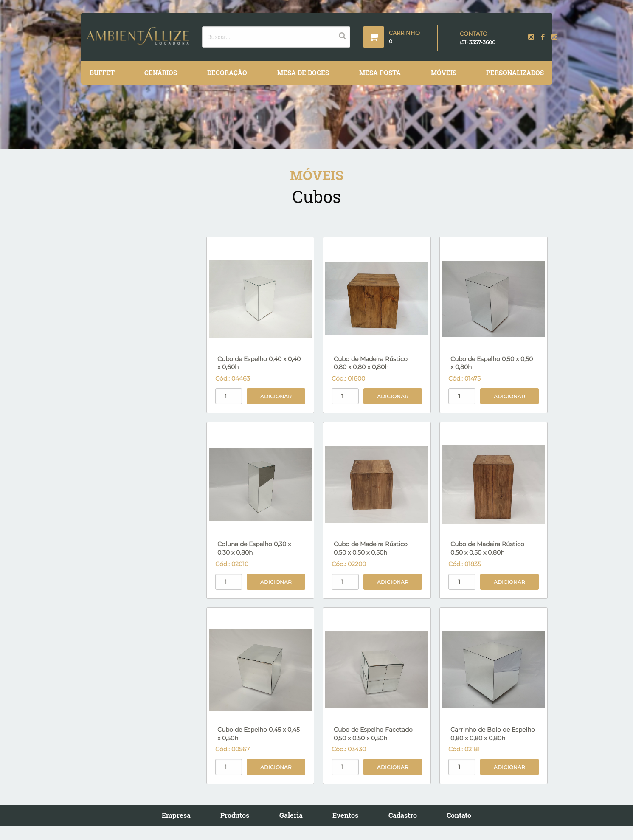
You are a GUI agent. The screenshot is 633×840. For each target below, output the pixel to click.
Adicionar (276, 396)
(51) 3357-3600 (478, 42)
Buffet (102, 73)
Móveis (444, 73)
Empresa (176, 815)
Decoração (227, 73)
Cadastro (403, 815)
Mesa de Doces (303, 73)
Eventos (345, 815)
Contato (459, 815)
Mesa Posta (380, 73)
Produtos (235, 815)
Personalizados (515, 73)
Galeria (291, 815)
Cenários (161, 73)
